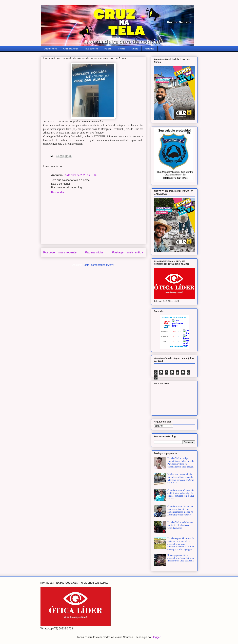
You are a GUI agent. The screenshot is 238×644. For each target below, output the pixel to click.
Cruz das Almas (71, 49)
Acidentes (149, 49)
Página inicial (94, 252)
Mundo (135, 49)
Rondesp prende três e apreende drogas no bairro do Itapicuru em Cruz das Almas (181, 558)
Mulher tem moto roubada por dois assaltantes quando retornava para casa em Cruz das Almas (181, 478)
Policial (121, 49)
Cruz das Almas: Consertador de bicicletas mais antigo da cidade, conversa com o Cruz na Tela (181, 495)
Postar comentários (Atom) (98, 265)
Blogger (156, 637)
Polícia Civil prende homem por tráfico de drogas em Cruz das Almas (180, 525)
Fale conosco (91, 49)
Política (108, 49)
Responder (58, 192)
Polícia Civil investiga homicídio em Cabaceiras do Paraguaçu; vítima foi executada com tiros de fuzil (181, 462)
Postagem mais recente (60, 252)
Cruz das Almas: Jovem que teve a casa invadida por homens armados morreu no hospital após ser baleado (180, 511)
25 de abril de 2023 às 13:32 (80, 175)
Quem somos (50, 49)
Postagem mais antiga (128, 252)
